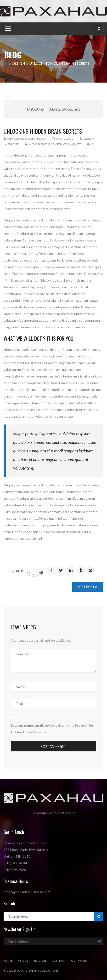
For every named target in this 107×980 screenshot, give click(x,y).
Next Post (87, 587)
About (23, 961)
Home (8, 961)
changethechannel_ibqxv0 (25, 139)
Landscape (11, 144)
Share (18, 570)
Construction (61, 144)
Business (44, 144)
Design (19, 63)
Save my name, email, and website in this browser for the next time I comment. (52, 729)
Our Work (79, 961)
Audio (33, 144)
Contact (59, 961)
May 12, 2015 (63, 139)
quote (77, 144)
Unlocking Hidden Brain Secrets (53, 109)
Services (40, 961)
